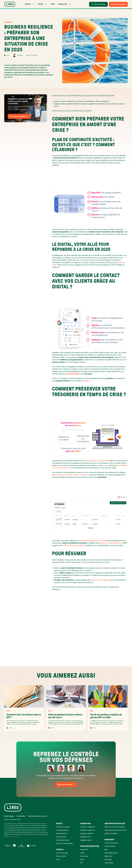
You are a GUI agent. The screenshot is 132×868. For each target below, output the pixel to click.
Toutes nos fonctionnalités (65, 843)
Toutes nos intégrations (88, 827)
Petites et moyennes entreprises (115, 827)
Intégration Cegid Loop (88, 830)
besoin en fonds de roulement (111, 543)
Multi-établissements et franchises (116, 830)
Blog (106, 849)
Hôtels (82, 853)
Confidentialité (21, 816)
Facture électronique (63, 840)
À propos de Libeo (62, 853)
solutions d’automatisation (101, 580)
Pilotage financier (62, 833)
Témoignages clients (111, 853)
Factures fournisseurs (63, 827)
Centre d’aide (109, 863)
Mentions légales (9, 816)
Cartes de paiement (62, 830)
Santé (82, 859)
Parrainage (108, 859)
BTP (82, 863)
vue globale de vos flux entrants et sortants (71, 475)
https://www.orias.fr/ (14, 836)
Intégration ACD (85, 837)
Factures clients (61, 837)
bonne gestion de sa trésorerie (97, 461)
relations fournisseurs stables (73, 545)
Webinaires (108, 856)
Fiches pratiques (110, 846)
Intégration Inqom (86, 840)
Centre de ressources (111, 843)
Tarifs (58, 859)
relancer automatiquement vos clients (93, 541)
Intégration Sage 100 (87, 833)
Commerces (84, 856)
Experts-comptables (111, 833)
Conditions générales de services (38, 816)
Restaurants (84, 849)
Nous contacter (61, 856)
